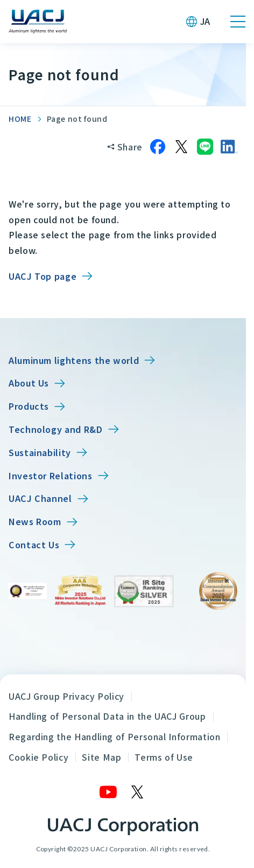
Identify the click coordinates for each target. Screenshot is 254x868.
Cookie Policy (38, 757)
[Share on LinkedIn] (229, 147)
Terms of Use (164, 757)
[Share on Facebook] (158, 147)
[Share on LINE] (205, 147)
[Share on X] (181, 147)
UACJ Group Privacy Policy (66, 696)
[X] (138, 792)
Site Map (101, 757)
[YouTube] (109, 792)
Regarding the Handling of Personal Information (114, 736)
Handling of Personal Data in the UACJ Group (107, 716)
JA (205, 21)
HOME (20, 119)
